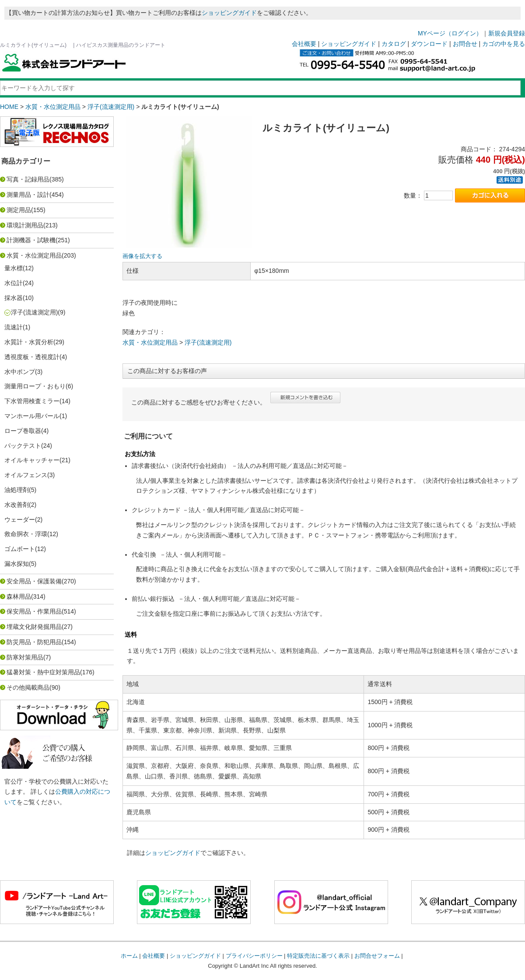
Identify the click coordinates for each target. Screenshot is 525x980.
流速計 (14, 327)
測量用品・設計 (28, 195)
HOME (9, 107)
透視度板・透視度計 (32, 357)
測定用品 (19, 210)
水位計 (14, 283)
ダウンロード (429, 44)
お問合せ (465, 44)
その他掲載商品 (28, 687)
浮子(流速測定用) (111, 107)
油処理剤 (17, 490)
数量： (413, 195)
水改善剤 (17, 505)
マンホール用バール (32, 416)
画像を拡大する (142, 256)
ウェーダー (20, 520)
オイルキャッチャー (32, 460)
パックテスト (23, 446)
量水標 (14, 268)
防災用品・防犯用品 (34, 642)
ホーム (129, 956)
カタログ (394, 44)
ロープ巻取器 (23, 431)
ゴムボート (20, 549)
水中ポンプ (20, 372)
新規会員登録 (507, 33)
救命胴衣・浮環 (26, 534)
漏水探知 (17, 564)
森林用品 (19, 596)
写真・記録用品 (28, 179)
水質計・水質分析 (29, 342)
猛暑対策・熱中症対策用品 (43, 672)
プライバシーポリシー (254, 956)
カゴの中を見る (504, 44)
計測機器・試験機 (31, 240)
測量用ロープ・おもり (35, 386)
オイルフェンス (26, 475)
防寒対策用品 (25, 657)
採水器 (14, 298)
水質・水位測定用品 (53, 107)
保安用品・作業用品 (34, 611)
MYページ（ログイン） (450, 33)
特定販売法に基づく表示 (318, 956)
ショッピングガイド (229, 13)
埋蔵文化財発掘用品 (34, 627)
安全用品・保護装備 (34, 581)
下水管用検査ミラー (32, 401)
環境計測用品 (25, 225)
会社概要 (304, 44)
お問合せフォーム (377, 956)
